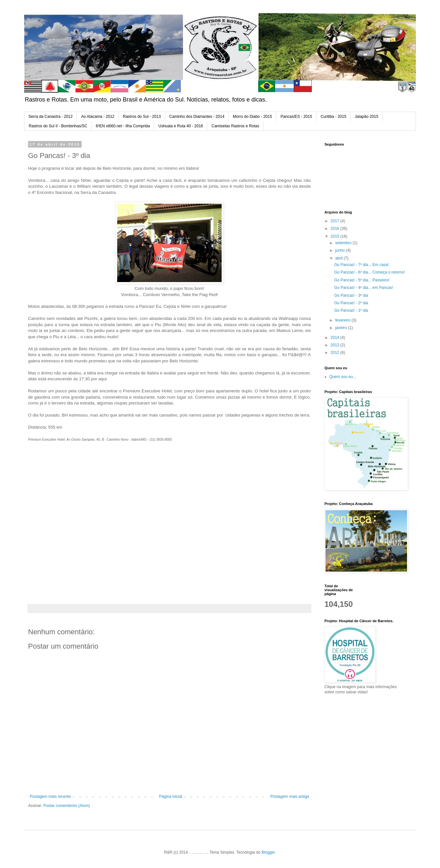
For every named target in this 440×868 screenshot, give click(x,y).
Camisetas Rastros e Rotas (235, 126)
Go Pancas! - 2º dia (351, 303)
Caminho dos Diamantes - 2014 (197, 117)
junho (341, 250)
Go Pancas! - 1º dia (351, 310)
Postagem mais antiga (290, 797)
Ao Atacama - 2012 (98, 117)
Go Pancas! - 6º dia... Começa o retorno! (370, 272)
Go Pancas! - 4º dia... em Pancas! (364, 288)
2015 (336, 236)
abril (339, 258)
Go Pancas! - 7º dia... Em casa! (361, 265)
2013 (336, 345)
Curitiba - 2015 (333, 117)
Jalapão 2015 (367, 117)
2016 (336, 229)
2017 (336, 221)
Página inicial (171, 797)
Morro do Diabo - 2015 (252, 117)
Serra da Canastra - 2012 (50, 117)
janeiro (342, 328)
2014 (336, 338)
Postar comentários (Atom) (67, 806)
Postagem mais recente (50, 797)
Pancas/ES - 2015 (296, 117)
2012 (336, 353)
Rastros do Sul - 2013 (142, 117)
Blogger (268, 852)
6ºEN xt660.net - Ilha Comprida (123, 126)
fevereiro (343, 320)
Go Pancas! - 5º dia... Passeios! (362, 280)
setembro (344, 243)
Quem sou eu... (343, 377)
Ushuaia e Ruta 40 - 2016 (181, 126)
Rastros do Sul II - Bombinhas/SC (58, 126)
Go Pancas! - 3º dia (351, 295)
